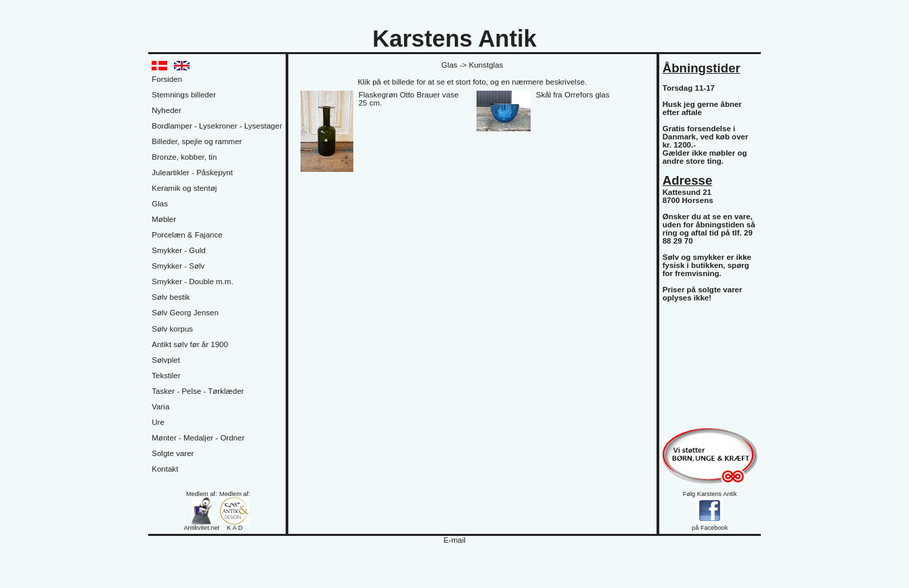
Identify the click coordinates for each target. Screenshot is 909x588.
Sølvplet (166, 360)
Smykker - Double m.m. (192, 281)
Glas (160, 204)
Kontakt (165, 469)
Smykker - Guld (178, 250)
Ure (158, 422)
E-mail (455, 540)
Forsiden (167, 79)
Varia (160, 407)
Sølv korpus (172, 329)
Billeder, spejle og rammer (197, 141)
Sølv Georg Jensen (185, 313)
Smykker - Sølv (178, 266)
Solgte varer (173, 453)
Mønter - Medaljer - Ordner (198, 438)
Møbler (164, 219)
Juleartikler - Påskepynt (192, 173)
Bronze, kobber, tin (184, 157)
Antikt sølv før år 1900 (190, 344)
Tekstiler (166, 376)
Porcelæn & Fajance (187, 235)
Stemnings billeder (184, 95)
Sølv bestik (171, 297)
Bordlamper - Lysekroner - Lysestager (217, 126)
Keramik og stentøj (184, 188)
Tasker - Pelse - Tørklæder (198, 391)
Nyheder (167, 110)
